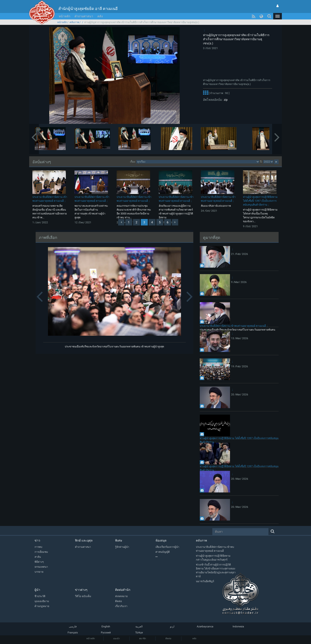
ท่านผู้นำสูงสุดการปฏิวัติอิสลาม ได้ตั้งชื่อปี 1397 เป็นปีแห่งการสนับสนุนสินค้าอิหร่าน (260, 201)
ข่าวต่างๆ (81, 590)
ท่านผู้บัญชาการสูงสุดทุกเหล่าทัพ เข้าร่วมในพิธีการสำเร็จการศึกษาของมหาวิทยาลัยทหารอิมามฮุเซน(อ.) (236, 39)
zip (225, 100)
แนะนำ (117, 638)
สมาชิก (143, 638)
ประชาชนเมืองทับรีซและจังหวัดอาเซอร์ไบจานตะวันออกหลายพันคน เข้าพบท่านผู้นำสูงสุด (114, 347)
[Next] (175, 222)
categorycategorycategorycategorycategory (198, 162)
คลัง (100, 16)
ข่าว (37, 540)
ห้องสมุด (161, 540)
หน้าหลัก (64, 16)
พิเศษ (119, 540)
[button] (278, 16)
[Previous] (121, 222)
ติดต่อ (168, 638)
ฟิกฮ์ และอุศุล (84, 540)
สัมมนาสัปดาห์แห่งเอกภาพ (216, 206)
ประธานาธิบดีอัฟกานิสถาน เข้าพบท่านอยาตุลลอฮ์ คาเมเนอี (233, 326)
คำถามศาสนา (84, 16)
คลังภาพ (74, 22)
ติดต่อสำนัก (123, 590)
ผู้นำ (37, 590)
